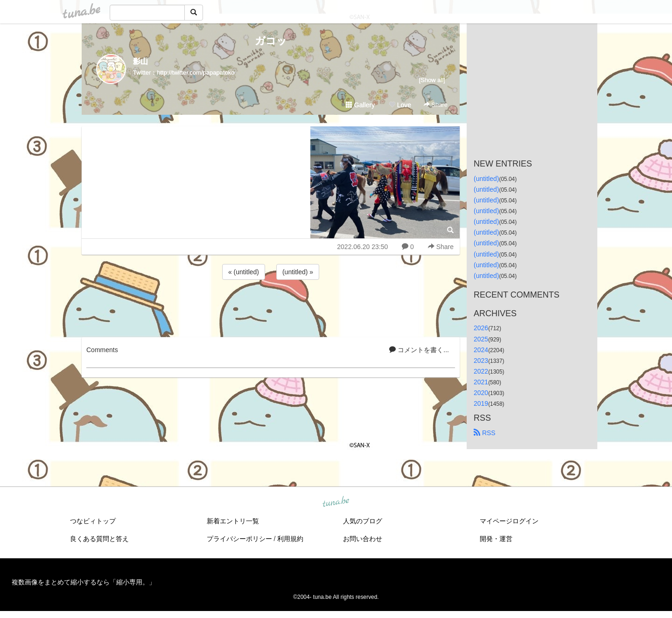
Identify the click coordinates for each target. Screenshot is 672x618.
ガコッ (271, 41)
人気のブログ (363, 521)
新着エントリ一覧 (233, 521)
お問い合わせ (363, 539)
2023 (481, 361)
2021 (481, 382)
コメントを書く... (419, 350)
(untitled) (486, 179)
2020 (481, 393)
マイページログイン (509, 521)
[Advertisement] (271, 307)
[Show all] (432, 80)
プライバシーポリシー (239, 539)
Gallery (360, 105)
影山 (140, 61)
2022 (481, 371)
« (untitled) (244, 272)
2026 (481, 328)
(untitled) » (298, 272)
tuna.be (336, 502)
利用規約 (290, 539)
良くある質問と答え (99, 539)
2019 (481, 403)
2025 (481, 339)
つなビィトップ (93, 521)
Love (400, 105)
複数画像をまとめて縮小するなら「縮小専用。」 (84, 582)
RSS (485, 433)
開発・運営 (496, 539)
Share (436, 105)
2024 (481, 350)
